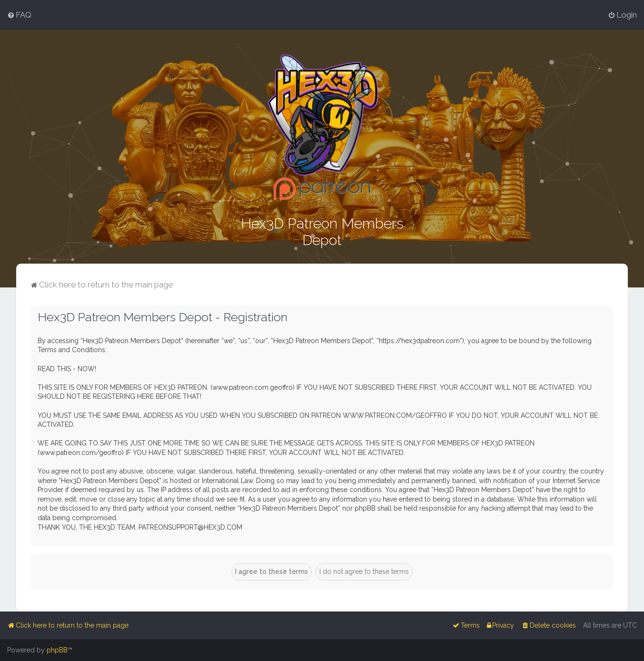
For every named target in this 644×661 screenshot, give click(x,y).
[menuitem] (19, 15)
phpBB (57, 650)
